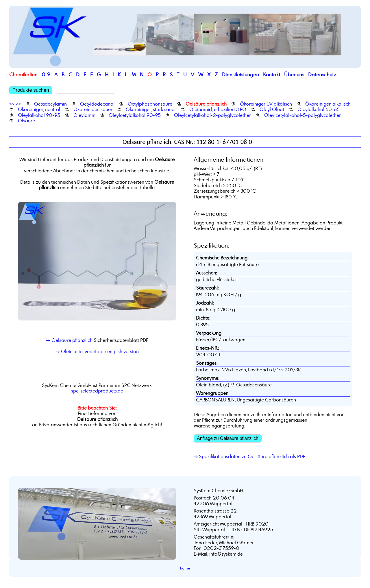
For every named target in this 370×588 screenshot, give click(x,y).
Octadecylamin (50, 104)
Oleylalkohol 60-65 (319, 109)
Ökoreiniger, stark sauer (151, 109)
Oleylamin (84, 115)
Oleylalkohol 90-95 (39, 115)
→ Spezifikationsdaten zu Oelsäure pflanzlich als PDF (249, 456)
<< (12, 104)
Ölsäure (26, 121)
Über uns (294, 74)
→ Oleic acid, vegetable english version (97, 351)
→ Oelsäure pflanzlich (69, 340)
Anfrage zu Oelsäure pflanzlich (227, 438)
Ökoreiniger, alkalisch (328, 104)
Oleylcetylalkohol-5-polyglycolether (303, 115)
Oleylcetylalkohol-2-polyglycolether (212, 115)
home (185, 568)
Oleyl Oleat (272, 109)
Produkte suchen (31, 90)
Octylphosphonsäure (150, 104)
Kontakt (272, 74)
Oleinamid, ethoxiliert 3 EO (218, 109)
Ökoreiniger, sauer (93, 109)
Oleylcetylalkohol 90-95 (135, 115)
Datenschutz (322, 74)
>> (18, 104)
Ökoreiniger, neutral (39, 109)
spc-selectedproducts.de (97, 391)
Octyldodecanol (97, 104)
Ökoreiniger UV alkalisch (266, 104)
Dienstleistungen (240, 74)
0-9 (46, 74)
